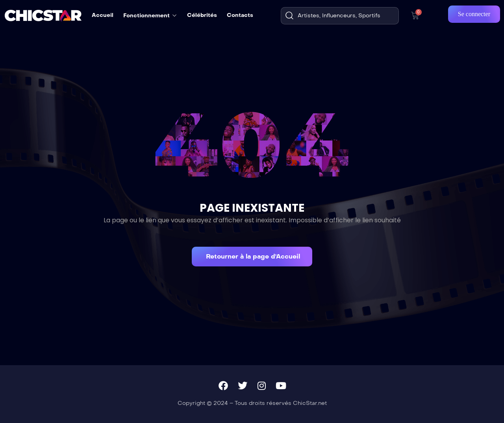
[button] (252, 257)
